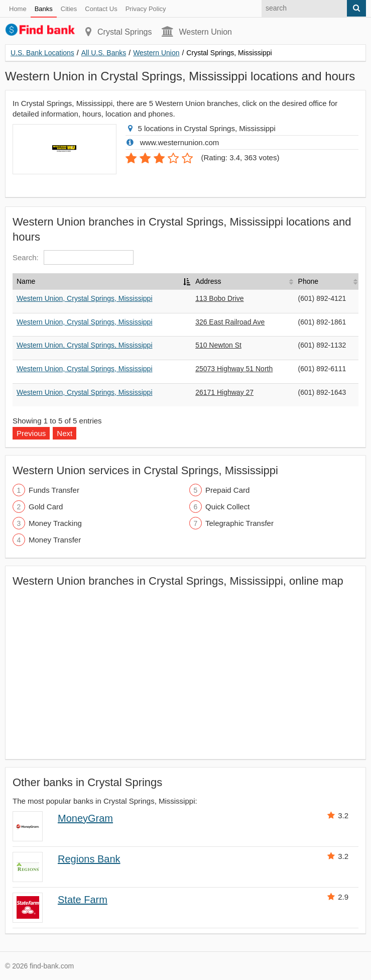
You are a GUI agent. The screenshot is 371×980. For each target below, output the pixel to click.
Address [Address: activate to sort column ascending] (208, 281)
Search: (73, 257)
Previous (31, 433)
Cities (69, 9)
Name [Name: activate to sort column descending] (26, 281)
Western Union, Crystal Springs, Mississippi (85, 298)
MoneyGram (85, 818)
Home (18, 9)
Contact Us (101, 9)
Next (65, 433)
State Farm (83, 900)
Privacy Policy (146, 9)
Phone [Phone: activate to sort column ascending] (308, 281)
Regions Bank (89, 859)
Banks (44, 9)
